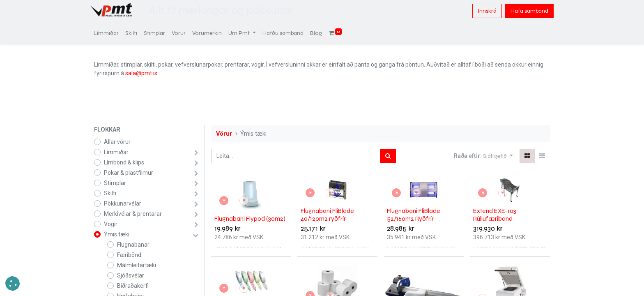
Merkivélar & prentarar (133, 214)
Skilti (110, 193)
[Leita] (388, 156)
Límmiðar (116, 152)
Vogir (111, 224)
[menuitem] (110, 33)
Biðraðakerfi (133, 286)
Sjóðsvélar (131, 275)
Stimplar (115, 183)
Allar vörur (117, 142)
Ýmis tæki (117, 234)
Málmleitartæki (137, 265)
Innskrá (483, 11)
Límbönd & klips (124, 162)
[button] (498, 156)
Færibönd (129, 255)
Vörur (224, 134)
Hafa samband (526, 11)
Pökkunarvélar (123, 203)
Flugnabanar (133, 245)
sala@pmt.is (141, 73)
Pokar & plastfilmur (129, 173)
